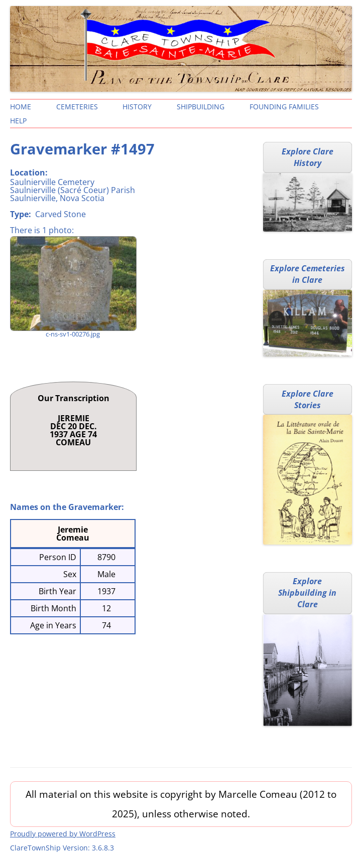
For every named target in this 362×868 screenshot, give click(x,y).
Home (21, 107)
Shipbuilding (201, 107)
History (137, 107)
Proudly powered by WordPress (63, 834)
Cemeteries (77, 107)
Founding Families (284, 107)
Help (18, 121)
